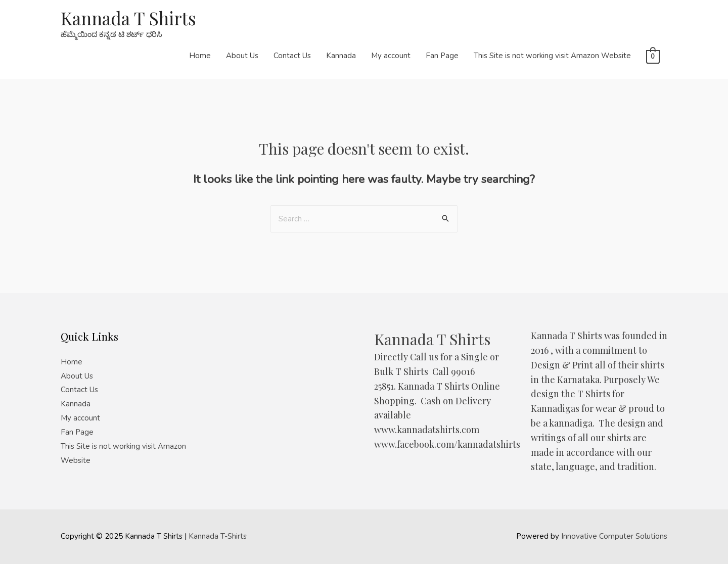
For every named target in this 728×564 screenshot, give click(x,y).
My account (391, 56)
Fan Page (442, 56)
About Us (242, 56)
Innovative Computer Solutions (614, 536)
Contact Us (292, 56)
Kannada (341, 56)
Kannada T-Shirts (218, 536)
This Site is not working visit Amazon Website (552, 56)
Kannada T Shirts (128, 18)
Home (200, 56)
